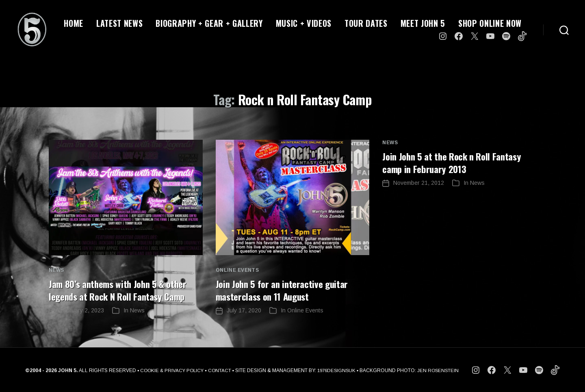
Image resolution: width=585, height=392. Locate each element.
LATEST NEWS (119, 23)
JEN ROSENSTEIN (441, 370)
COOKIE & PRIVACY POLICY (170, 370)
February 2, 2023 (82, 310)
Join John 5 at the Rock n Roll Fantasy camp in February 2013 (455, 162)
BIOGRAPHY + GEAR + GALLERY (209, 23)
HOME (74, 23)
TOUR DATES (366, 23)
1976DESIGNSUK (337, 370)
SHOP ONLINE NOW (490, 23)
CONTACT (219, 370)
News (56, 270)
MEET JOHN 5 (423, 23)
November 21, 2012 (419, 182)
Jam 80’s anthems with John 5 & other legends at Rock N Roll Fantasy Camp (122, 290)
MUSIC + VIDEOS (304, 23)
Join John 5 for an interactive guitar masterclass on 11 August (285, 290)
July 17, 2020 (244, 310)
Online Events (237, 270)
